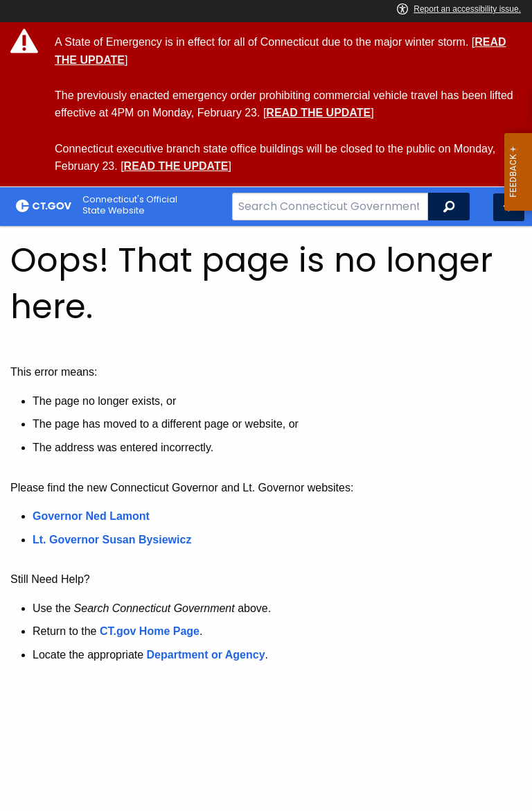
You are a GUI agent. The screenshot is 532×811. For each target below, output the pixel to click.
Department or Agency (206, 655)
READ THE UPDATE (318, 113)
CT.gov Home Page (150, 631)
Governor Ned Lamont (91, 516)
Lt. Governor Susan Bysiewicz (114, 540)
